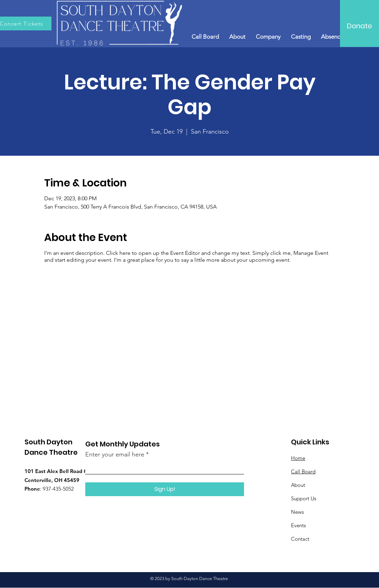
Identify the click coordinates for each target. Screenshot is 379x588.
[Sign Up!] (165, 489)
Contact (300, 539)
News (297, 512)
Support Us (304, 498)
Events (298, 525)
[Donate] (360, 26)
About (298, 485)
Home (298, 458)
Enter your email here (115, 454)
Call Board (303, 471)
